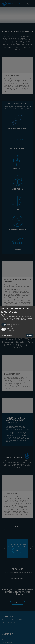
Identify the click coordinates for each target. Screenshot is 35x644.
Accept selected (7, 336)
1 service (10, 326)
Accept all (29, 336)
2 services (10, 331)
